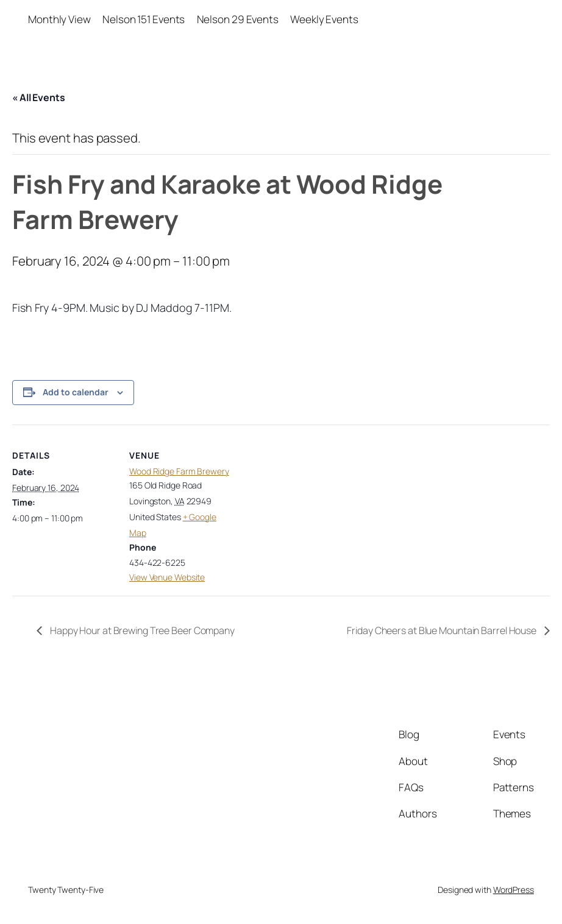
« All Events (39, 97)
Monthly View (59, 19)
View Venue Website (167, 577)
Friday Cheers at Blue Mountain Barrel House (443, 630)
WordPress (514, 890)
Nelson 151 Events (144, 19)
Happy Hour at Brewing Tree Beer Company (141, 630)
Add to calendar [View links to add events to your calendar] (76, 392)
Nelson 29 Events (238, 19)
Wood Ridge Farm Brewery (179, 471)
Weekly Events (324, 19)
